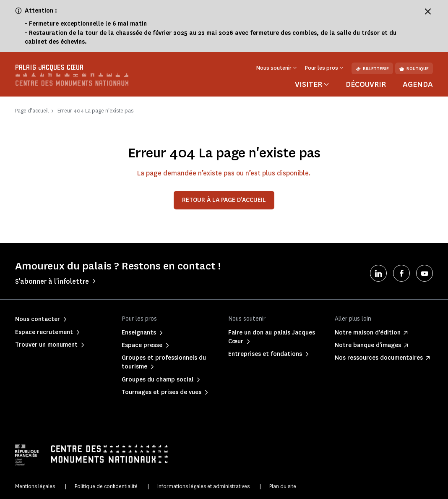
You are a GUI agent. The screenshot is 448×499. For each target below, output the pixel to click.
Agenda (418, 84)
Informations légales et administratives (203, 486)
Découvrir (366, 84)
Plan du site (283, 486)
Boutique (414, 69)
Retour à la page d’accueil (224, 200)
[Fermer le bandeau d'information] (428, 11)
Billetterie (372, 69)
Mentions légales (35, 486)
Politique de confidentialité (106, 486)
